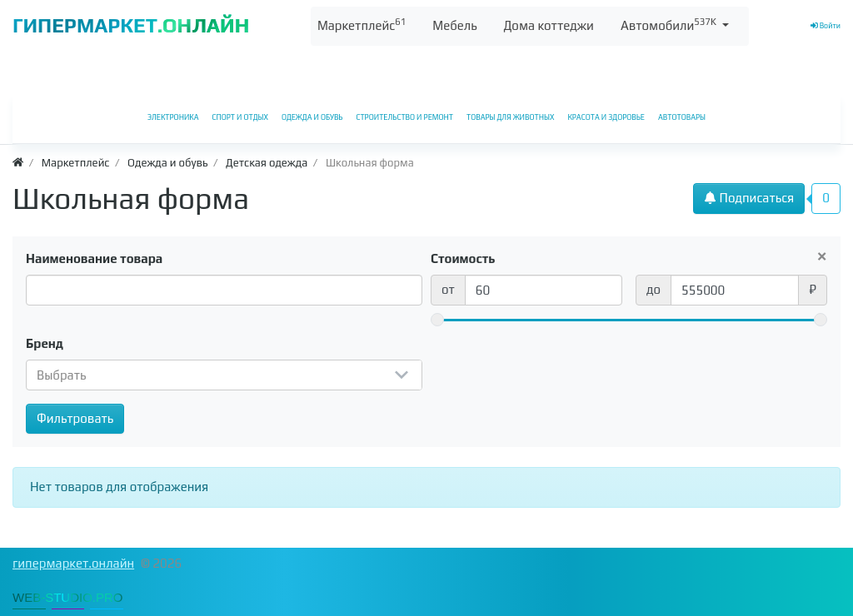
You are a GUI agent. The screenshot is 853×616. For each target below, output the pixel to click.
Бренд (45, 343)
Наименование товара (94, 258)
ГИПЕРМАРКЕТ (131, 25)
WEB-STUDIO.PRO (68, 597)
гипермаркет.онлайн (73, 563)
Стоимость (463, 258)
